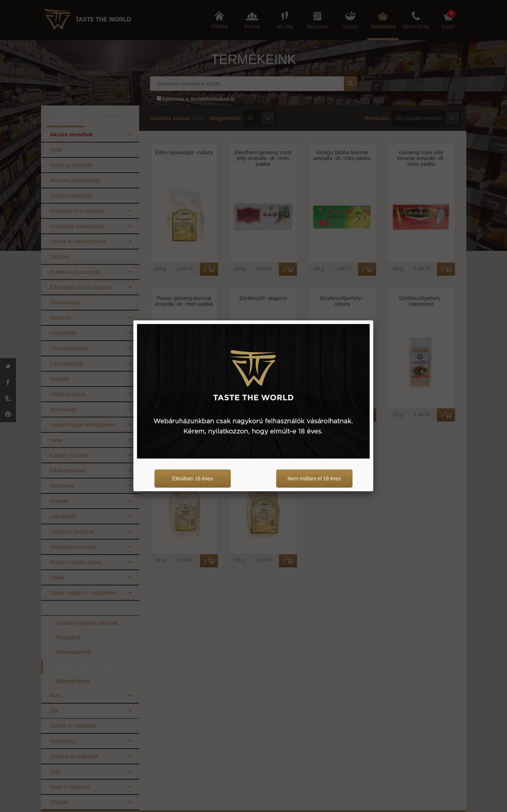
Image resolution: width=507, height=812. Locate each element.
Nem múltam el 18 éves (314, 479)
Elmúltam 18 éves (192, 479)
